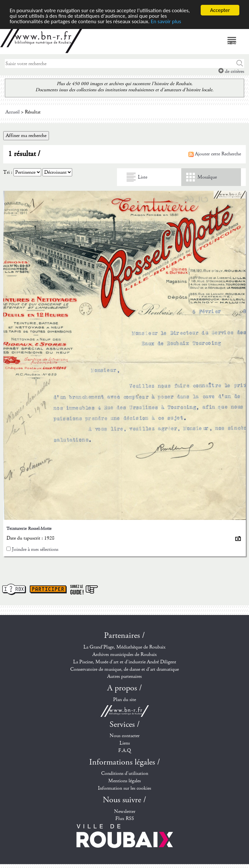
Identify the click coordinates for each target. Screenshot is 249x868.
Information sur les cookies (124, 788)
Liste (143, 177)
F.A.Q (125, 751)
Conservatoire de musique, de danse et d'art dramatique (124, 669)
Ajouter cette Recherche (215, 154)
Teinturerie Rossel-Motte (29, 529)
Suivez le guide (84, 589)
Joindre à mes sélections (35, 549)
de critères (231, 71)
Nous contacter (124, 736)
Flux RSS (125, 819)
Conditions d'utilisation (125, 773)
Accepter (220, 10)
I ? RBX (14, 589)
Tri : (8, 172)
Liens (125, 743)
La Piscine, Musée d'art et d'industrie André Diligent (125, 662)
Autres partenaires (124, 676)
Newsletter (125, 811)
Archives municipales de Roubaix (125, 654)
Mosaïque (207, 177)
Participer (48, 589)
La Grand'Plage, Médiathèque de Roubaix (124, 647)
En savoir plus (166, 21)
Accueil (13, 112)
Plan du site (124, 700)
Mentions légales (124, 781)
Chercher (240, 63)
